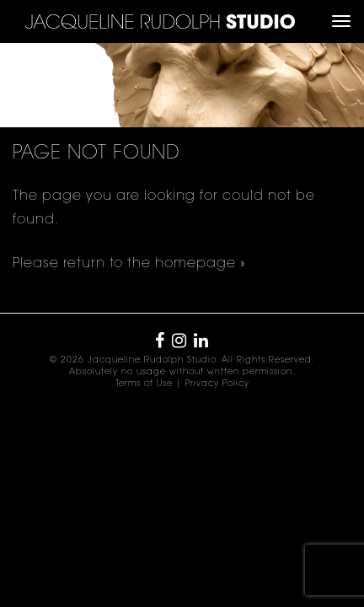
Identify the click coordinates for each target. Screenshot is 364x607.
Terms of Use (144, 384)
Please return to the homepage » (129, 264)
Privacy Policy (217, 384)
